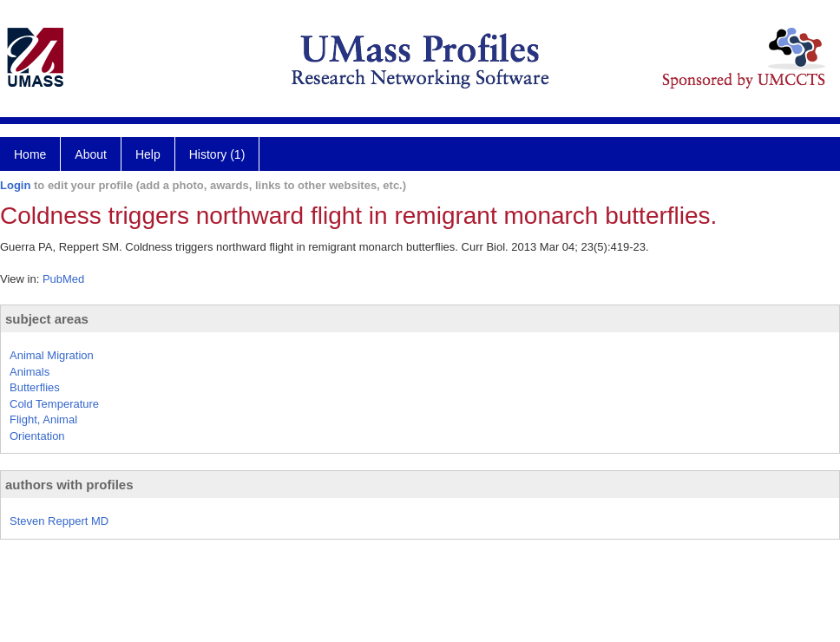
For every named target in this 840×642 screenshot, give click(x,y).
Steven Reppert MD (59, 521)
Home (30, 154)
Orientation (37, 436)
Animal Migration (52, 355)
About (91, 154)
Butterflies (35, 387)
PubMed (63, 279)
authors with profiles (69, 485)
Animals (30, 372)
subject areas (47, 319)
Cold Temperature (54, 404)
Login (15, 185)
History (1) (217, 154)
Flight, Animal (43, 419)
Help (148, 154)
